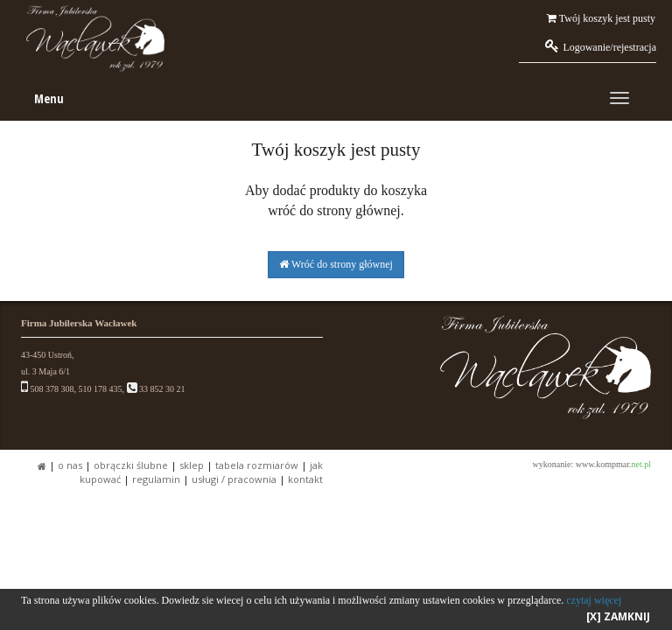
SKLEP (192, 465)
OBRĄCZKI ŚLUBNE (131, 465)
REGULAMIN (156, 479)
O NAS (70, 465)
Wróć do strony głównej (336, 264)
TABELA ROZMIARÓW (257, 465)
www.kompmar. (613, 464)
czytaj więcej (594, 600)
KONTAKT (305, 479)
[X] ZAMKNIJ (618, 616)
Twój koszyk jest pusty (601, 18)
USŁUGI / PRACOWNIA (234, 479)
